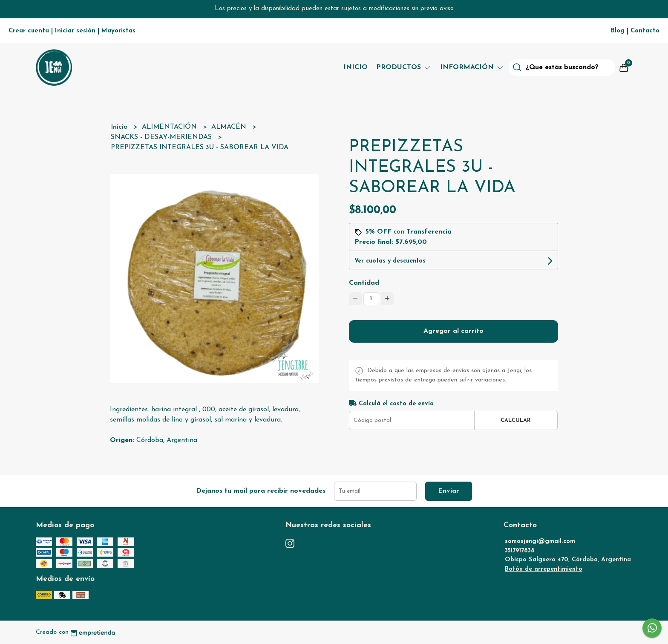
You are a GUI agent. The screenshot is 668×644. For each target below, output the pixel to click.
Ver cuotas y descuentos (390, 261)
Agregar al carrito (453, 331)
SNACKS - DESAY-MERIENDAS (162, 137)
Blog (618, 31)
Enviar (449, 491)
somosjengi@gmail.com (540, 541)
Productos (404, 67)
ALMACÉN (230, 127)
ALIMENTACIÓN (170, 127)
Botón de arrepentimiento (544, 569)
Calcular (516, 420)
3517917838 (520, 551)
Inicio (356, 67)
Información (472, 67)
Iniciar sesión (75, 31)
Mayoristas (118, 31)
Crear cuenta (29, 31)
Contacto (645, 31)
